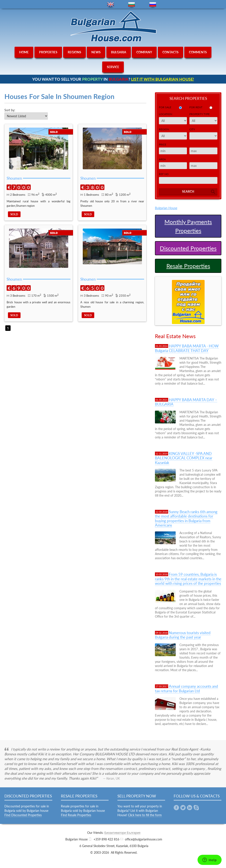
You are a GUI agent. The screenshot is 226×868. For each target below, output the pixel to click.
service (113, 67)
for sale (165, 107)
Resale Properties (188, 266)
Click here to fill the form (145, 815)
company (144, 52)
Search (188, 191)
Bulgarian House (166, 208)
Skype (196, 808)
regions (74, 52)
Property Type (200, 114)
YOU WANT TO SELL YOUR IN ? (113, 79)
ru (153, 5)
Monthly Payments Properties (188, 226)
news (96, 52)
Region (164, 129)
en (111, 5)
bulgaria (119, 52)
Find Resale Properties (76, 815)
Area (162, 159)
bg (132, 5)
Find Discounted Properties (23, 815)
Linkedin (190, 808)
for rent (196, 107)
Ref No (164, 174)
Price (163, 144)
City (192, 129)
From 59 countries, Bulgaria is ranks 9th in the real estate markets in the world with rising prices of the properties (188, 579)
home (24, 52)
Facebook (176, 808)
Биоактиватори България (122, 833)
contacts (170, 52)
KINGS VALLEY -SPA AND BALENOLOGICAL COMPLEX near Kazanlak (184, 458)
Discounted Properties (188, 248)
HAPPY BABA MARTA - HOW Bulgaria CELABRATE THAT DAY (187, 348)
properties (48, 52)
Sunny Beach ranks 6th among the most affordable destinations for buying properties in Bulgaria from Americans (186, 518)
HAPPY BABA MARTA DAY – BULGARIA (186, 402)
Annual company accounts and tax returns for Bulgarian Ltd (186, 688)
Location (166, 114)
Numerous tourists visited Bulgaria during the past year (183, 635)
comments (198, 52)
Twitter (183, 808)
